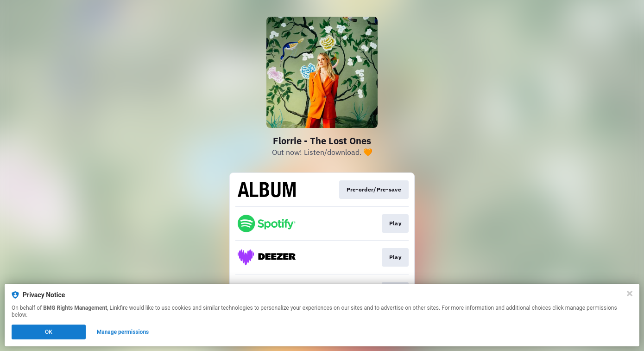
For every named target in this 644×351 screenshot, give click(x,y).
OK (49, 332)
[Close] (630, 294)
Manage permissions (123, 332)
